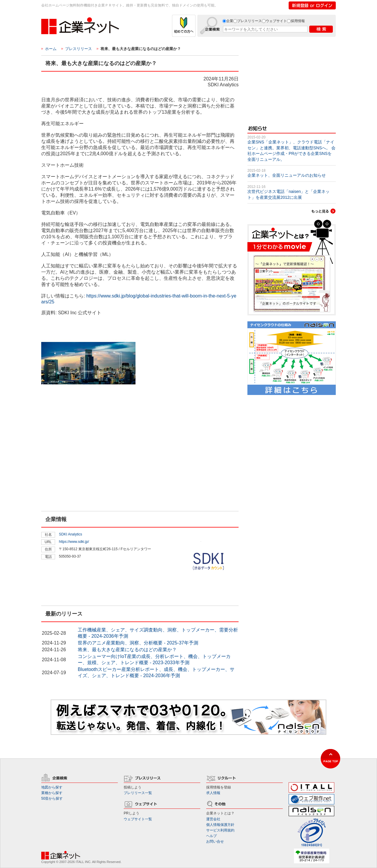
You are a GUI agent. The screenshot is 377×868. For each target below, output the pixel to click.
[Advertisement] (85, 472)
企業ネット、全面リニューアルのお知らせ (287, 175)
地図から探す (52, 787)
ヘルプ (211, 836)
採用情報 (298, 21)
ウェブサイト (276, 21)
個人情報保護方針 (220, 825)
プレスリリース (249, 21)
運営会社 (213, 819)
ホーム (51, 49)
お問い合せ (215, 841)
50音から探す (52, 798)
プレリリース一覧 (138, 793)
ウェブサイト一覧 (138, 819)
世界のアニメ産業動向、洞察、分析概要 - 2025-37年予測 (138, 643)
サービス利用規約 (220, 830)
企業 (230, 21)
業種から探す (52, 793)
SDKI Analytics (71, 534)
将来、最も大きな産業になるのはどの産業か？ (127, 650)
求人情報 (213, 793)
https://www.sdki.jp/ (74, 542)
